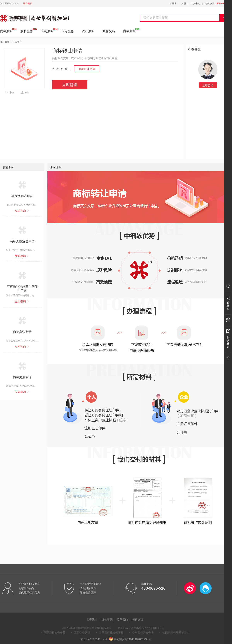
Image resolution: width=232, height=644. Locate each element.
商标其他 (17, 42)
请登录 (173, 3)
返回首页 (28, 3)
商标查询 (129, 30)
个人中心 (195, 3)
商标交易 (109, 31)
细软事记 (107, 620)
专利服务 (47, 30)
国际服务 (68, 31)
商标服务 (6, 30)
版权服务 (27, 30)
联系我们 (122, 620)
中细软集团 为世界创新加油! (19, 16)
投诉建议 (138, 620)
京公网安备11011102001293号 (130, 639)
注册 (184, 3)
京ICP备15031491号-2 (94, 639)
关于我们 (92, 620)
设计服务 (88, 31)
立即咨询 (208, 85)
